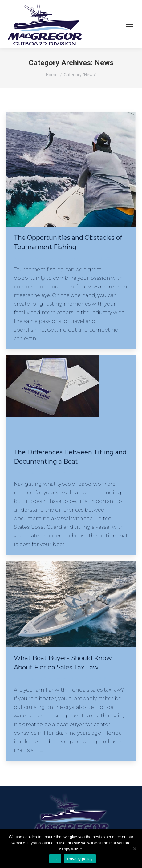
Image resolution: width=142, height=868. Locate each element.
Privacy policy (80, 859)
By (55, 258)
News (19, 258)
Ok (55, 859)
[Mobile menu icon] (130, 24)
